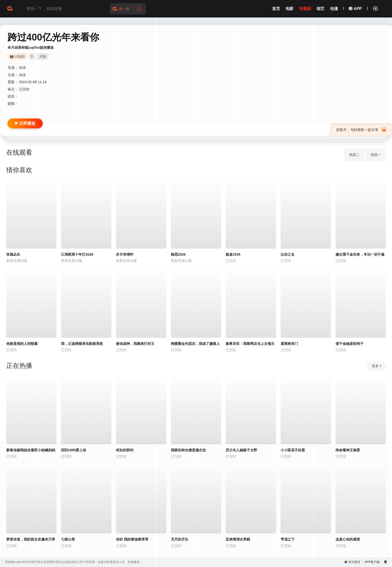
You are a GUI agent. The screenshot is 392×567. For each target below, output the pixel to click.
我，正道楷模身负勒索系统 (82, 344)
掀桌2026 (233, 254)
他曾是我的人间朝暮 (22, 344)
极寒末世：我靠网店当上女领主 (250, 344)
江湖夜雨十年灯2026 (77, 254)
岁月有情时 (125, 254)
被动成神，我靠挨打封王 (135, 344)
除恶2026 (178, 254)
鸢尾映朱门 (289, 344)
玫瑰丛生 (13, 254)
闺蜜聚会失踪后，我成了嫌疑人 (195, 344)
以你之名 (288, 254)
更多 (377, 366)
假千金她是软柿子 (350, 344)
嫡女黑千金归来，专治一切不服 (360, 254)
